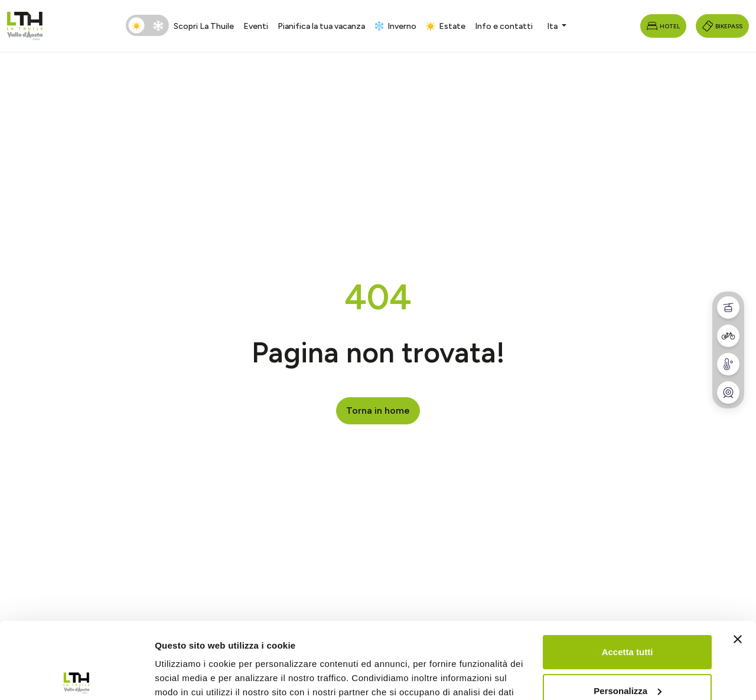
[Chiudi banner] (738, 563)
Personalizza (628, 614)
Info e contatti (504, 26)
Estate (446, 26)
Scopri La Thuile (204, 26)
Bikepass (722, 26)
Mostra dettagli (187, 677)
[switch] (147, 25)
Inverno (395, 26)
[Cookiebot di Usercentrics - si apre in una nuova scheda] (76, 677)
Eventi (256, 26)
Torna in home (378, 410)
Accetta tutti (628, 576)
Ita (553, 26)
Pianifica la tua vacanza (321, 26)
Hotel (663, 26)
